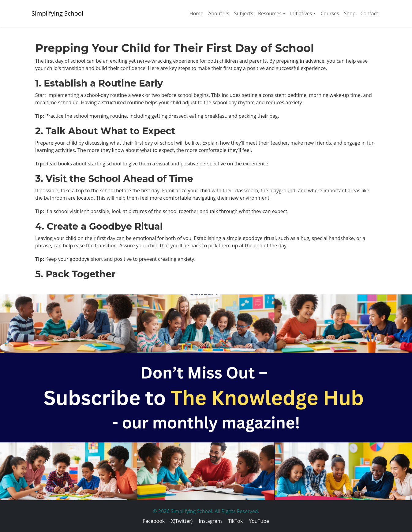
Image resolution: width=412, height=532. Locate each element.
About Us (219, 13)
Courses (330, 13)
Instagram (210, 521)
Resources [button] (270, 13)
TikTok (235, 521)
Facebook (154, 521)
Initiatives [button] (301, 13)
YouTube (259, 521)
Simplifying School (57, 13)
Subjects (244, 13)
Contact (369, 13)
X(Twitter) (182, 521)
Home (196, 13)
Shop (350, 13)
